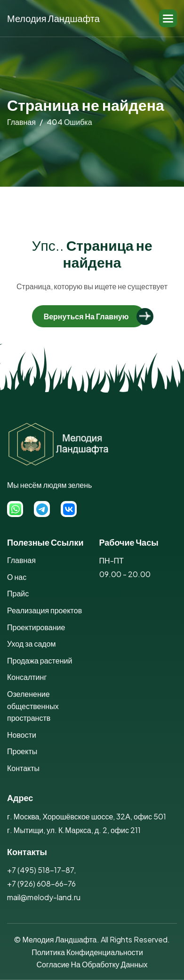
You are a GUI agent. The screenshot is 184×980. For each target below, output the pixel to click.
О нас (17, 577)
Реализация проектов (44, 610)
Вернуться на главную (86, 316)
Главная (21, 560)
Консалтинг (27, 677)
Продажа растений (40, 660)
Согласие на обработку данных (92, 964)
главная (21, 122)
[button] (168, 18)
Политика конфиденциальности (87, 952)
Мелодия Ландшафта (53, 18)
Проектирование (36, 627)
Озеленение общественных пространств (33, 706)
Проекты (22, 751)
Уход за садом (32, 644)
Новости (22, 735)
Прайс (18, 593)
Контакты (23, 768)
